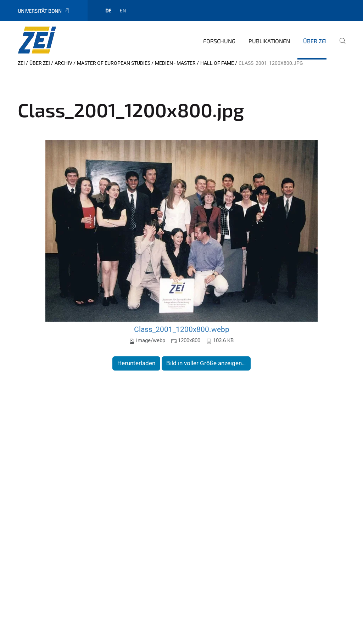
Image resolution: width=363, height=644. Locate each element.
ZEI (21, 63)
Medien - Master (175, 63)
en (123, 10)
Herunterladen (136, 363)
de (108, 10)
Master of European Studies (114, 63)
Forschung (219, 41)
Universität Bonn (44, 11)
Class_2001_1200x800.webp (182, 329)
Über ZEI (315, 41)
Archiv (63, 63)
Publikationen (269, 41)
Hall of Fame (217, 63)
